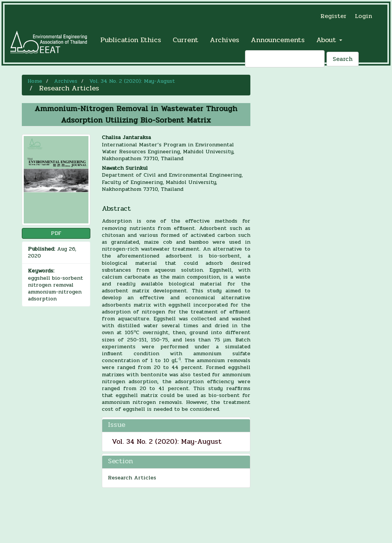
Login (363, 16)
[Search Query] (285, 59)
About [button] (329, 40)
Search (343, 59)
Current (185, 40)
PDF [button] (56, 233)
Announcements (278, 40)
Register (333, 16)
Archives (225, 40)
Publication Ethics (131, 40)
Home (35, 81)
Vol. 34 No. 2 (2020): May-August (132, 81)
